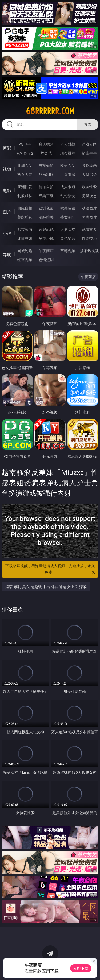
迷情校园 (25, 238)
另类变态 (89, 196)
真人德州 (46, 144)
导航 (7, 254)
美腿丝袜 (25, 217)
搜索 (88, 124)
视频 (7, 169)
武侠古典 (89, 229)
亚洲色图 (46, 208)
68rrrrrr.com (50, 111)
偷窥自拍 (25, 208)
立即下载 (81, 968)
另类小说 (46, 238)
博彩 (7, 148)
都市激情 (25, 229)
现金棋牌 (68, 153)
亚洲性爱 (25, 187)
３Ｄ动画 (89, 165)
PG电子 (25, 144)
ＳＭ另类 (89, 174)
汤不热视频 (89, 251)
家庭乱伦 (46, 229)
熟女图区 (68, 217)
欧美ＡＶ (68, 165)
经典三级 (46, 196)
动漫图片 (89, 208)
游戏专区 (89, 144)
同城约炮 (25, 251)
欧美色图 (68, 208)
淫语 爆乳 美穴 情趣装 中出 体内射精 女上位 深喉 (46, 587)
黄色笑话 (68, 238)
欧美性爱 (89, 187)
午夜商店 (46, 251)
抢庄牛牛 (89, 153)
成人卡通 (68, 187)
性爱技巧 (89, 238)
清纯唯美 (46, 217)
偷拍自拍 (46, 187)
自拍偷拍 (46, 165)
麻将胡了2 (25, 153)
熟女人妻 (25, 174)
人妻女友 (68, 229)
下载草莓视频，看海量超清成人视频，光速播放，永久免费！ (51, 569)
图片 (7, 212)
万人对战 (68, 144)
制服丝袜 (25, 196)
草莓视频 (68, 251)
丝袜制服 (46, 174)
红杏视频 (25, 260)
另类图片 (89, 217)
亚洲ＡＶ (25, 165)
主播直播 (68, 174)
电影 (7, 191)
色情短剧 (46, 260)
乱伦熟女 (68, 196)
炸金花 (46, 153)
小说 (7, 233)
